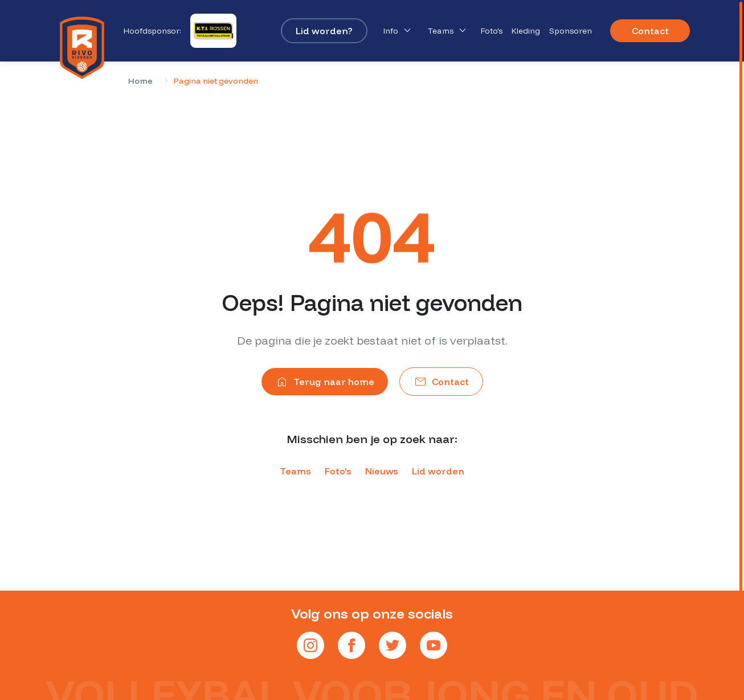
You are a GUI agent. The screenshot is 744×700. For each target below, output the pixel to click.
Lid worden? (324, 31)
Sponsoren (571, 31)
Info (399, 31)
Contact (650, 31)
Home (140, 81)
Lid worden (438, 471)
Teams (449, 31)
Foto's (492, 31)
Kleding (526, 31)
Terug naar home (325, 382)
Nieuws (382, 471)
